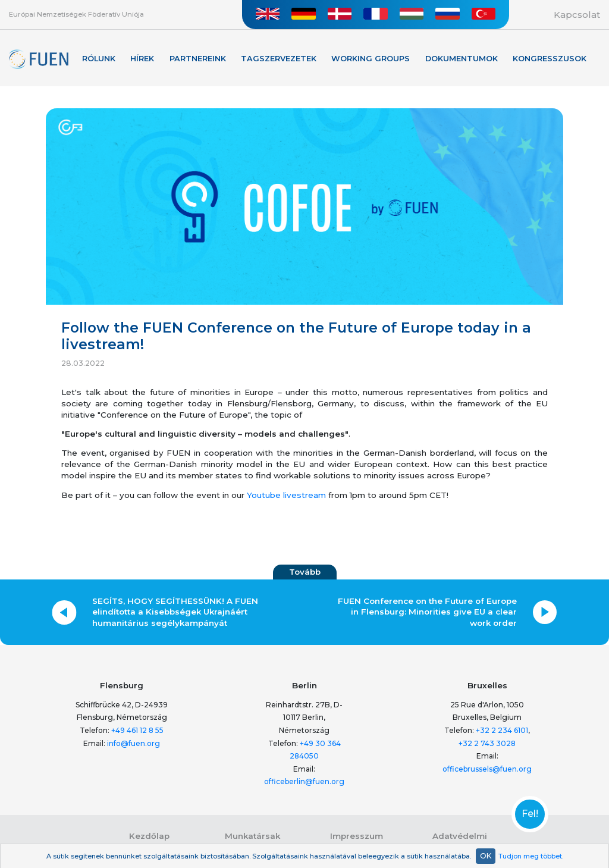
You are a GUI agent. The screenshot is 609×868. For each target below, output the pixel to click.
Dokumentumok (462, 59)
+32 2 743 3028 (487, 743)
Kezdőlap (149, 836)
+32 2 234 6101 (502, 730)
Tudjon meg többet (530, 856)
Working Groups (371, 59)
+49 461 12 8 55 (137, 730)
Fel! (530, 814)
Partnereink (198, 59)
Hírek (142, 59)
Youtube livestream (286, 495)
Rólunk (99, 59)
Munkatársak (252, 836)
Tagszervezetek (279, 59)
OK (486, 856)
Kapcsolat (577, 15)
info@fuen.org (134, 743)
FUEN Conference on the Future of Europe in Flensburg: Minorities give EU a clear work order (427, 612)
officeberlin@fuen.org (304, 781)
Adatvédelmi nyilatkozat (460, 841)
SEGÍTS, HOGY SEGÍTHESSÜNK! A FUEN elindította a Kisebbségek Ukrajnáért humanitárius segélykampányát (175, 612)
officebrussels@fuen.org (487, 769)
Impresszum (357, 836)
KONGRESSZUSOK (550, 59)
